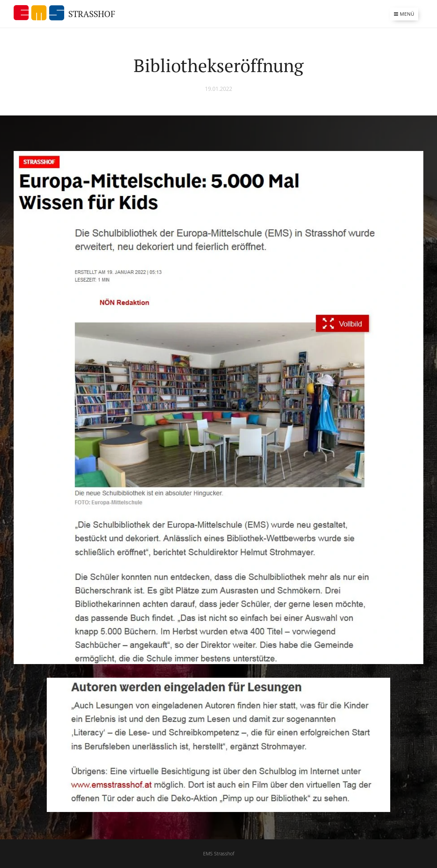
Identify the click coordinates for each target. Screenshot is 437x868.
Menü (404, 14)
